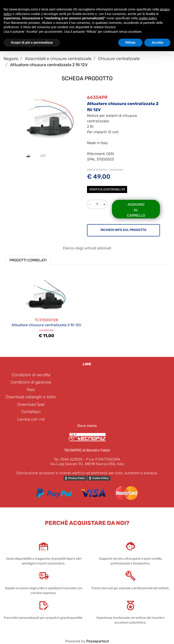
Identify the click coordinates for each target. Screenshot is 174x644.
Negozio (11, 59)
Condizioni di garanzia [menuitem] (31, 382)
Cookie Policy (100, 478)
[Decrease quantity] (90, 204)
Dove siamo (87, 426)
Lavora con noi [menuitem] (31, 419)
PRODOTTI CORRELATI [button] (28, 260)
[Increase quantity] (104, 204)
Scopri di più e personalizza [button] (32, 43)
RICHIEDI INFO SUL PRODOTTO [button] (123, 230)
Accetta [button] (157, 43)
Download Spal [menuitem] (31, 404)
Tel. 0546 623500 (68, 459)
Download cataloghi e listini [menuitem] (31, 397)
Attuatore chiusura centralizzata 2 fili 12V (49, 65)
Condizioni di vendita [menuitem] (31, 375)
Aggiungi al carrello (136, 210)
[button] (51, 118)
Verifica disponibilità (107, 189)
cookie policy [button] (148, 18)
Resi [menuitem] (31, 390)
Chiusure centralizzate (119, 59)
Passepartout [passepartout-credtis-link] (98, 641)
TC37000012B (46, 320)
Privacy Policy (77, 478)
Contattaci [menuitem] (31, 412)
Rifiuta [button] (130, 43)
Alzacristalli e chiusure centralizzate (58, 59)
